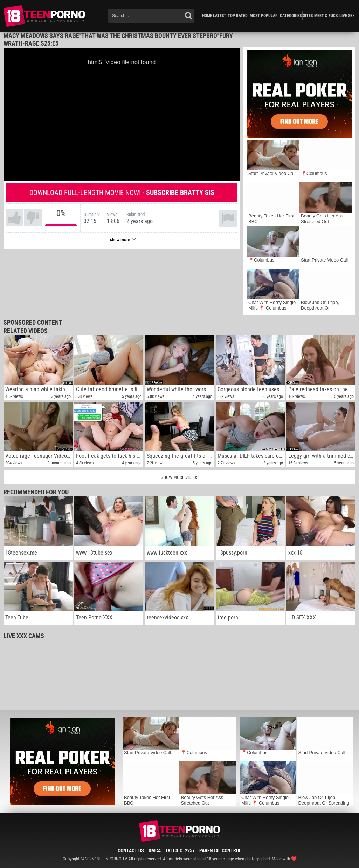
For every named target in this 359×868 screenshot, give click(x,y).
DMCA (155, 850)
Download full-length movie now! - (122, 192)
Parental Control (220, 850)
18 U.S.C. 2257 (180, 850)
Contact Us (131, 850)
